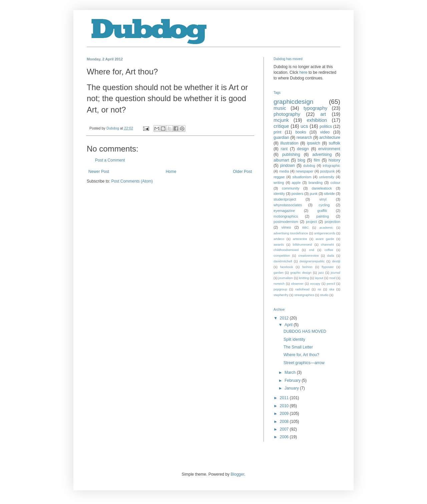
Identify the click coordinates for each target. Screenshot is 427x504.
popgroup (280, 289)
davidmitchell (283, 261)
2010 (285, 406)
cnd (311, 250)
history (334, 160)
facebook (287, 267)
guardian (281, 138)
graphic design (301, 273)
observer (297, 284)
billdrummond (303, 244)
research (304, 138)
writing (279, 183)
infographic (331, 166)
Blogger (237, 474)
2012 (285, 318)
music (280, 108)
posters (297, 194)
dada (330, 256)
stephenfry (281, 295)
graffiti (322, 211)
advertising (322, 155)
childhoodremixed (286, 250)
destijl (336, 261)
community (291, 188)
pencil (331, 284)
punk (313, 194)
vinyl (323, 199)
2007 (285, 429)
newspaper (304, 171)
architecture (330, 138)
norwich (279, 284)
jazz (321, 273)
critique (281, 126)
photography (287, 114)
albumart (281, 160)
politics (326, 127)
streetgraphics (304, 295)
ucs (304, 126)
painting (323, 216)
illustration (289, 143)
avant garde (325, 239)
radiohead (302, 289)
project (311, 222)
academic (326, 227)
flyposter (328, 267)
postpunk (328, 171)
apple (296, 183)
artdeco (279, 239)
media (284, 171)
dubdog (309, 166)
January (292, 388)
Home (171, 172)
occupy (315, 284)
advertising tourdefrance (291, 233)
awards (279, 244)
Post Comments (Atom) (132, 181)
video (325, 132)
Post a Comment (110, 160)
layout (319, 278)
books (301, 132)
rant (284, 149)
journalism (286, 278)
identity (279, 194)
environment (329, 149)
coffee (329, 250)
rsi (319, 289)
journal (335, 273)
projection (332, 222)
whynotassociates (288, 205)
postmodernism (286, 222)
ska (332, 289)
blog (301, 160)
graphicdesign (293, 102)
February (293, 381)
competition (282, 256)
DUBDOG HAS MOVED (305, 331)
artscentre (300, 239)
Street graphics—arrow (304, 363)
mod (332, 278)
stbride (329, 194)
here (303, 72)
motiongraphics (286, 216)
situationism (302, 177)
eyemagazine (284, 211)
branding (316, 183)
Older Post (242, 172)
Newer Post (99, 172)
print (277, 132)
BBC (306, 227)
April (289, 325)
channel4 (327, 244)
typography (315, 108)
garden (279, 273)
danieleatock (322, 188)
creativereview (308, 256)
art (323, 114)
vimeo (286, 227)
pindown (288, 166)
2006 (285, 437)
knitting (304, 278)
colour (335, 183)
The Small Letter (298, 347)
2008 (285, 422)
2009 (285, 414)
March (291, 372)
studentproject (285, 199)
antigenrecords (325, 233)
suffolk (335, 143)
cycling (324, 205)
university (327, 177)
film (317, 160)
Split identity (294, 339)
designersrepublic (312, 261)
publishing (291, 155)
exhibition (317, 120)
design (303, 149)
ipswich (313, 143)
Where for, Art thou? (301, 355)
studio (324, 295)
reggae (279, 177)
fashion (307, 267)
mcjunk (281, 120)
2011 (285, 398)
